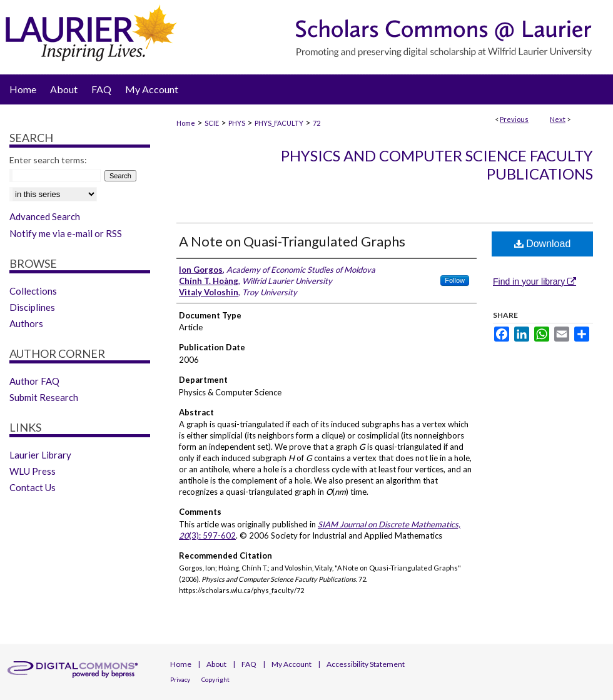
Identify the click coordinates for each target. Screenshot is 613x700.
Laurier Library (40, 455)
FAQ (249, 664)
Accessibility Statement (366, 664)
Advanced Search (45, 216)
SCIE (212, 123)
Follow (455, 280)
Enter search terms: (48, 160)
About (216, 664)
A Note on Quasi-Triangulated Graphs (292, 241)
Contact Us (33, 487)
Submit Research (44, 397)
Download (543, 244)
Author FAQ (34, 381)
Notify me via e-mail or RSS (66, 233)
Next (558, 119)
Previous (514, 119)
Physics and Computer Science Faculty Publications (437, 165)
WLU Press (33, 471)
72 (317, 123)
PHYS (237, 123)
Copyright (215, 679)
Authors (26, 323)
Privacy (180, 679)
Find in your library (534, 282)
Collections (33, 291)
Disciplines (32, 307)
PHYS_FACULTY (279, 123)
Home (186, 123)
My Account (291, 664)
